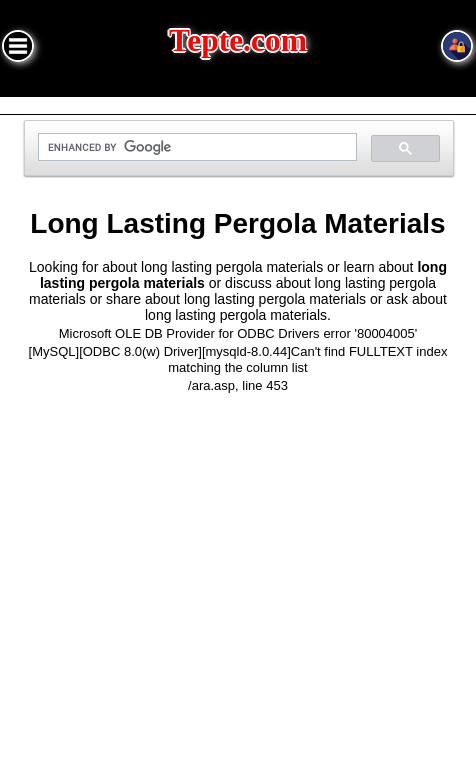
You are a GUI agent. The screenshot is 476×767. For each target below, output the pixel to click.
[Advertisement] (238, 583)
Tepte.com (238, 40)
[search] (195, 147)
